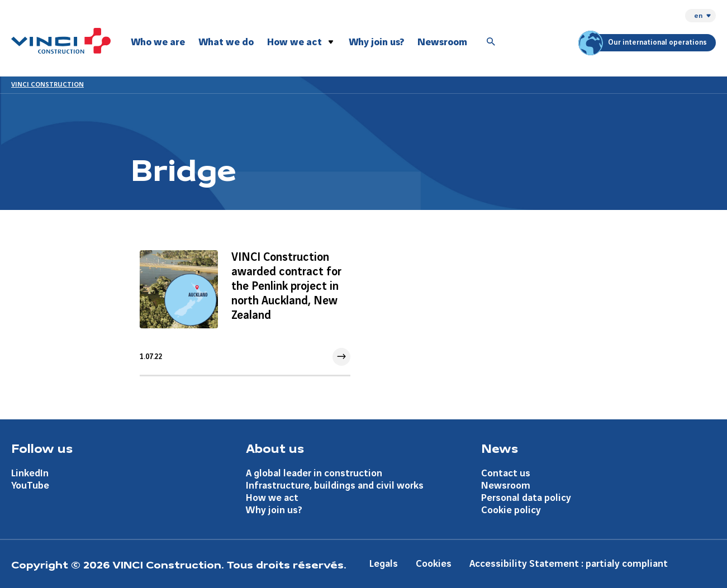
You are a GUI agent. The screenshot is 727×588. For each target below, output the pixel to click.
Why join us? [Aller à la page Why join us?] (274, 510)
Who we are (158, 42)
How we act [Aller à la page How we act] (272, 498)
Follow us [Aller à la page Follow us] (42, 448)
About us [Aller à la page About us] (275, 448)
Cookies (434, 564)
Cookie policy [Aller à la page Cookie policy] (511, 510)
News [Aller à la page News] (500, 448)
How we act (294, 42)
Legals (384, 564)
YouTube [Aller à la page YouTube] (30, 486)
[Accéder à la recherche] (491, 42)
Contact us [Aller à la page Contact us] (506, 473)
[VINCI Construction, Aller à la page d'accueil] (61, 41)
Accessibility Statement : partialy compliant (569, 564)
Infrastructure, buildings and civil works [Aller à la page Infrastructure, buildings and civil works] (335, 486)
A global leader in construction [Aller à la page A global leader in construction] (314, 473)
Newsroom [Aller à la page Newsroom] (506, 486)
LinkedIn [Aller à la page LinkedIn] (30, 473)
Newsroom (442, 42)
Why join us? (376, 42)
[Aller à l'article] (245, 308)
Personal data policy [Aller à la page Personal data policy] (526, 498)
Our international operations (644, 43)
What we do (226, 42)
